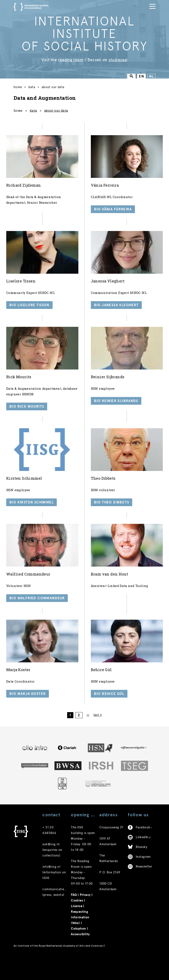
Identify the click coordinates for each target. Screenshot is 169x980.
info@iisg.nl (51, 878)
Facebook (144, 838)
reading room (71, 60)
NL (151, 76)
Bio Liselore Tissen (29, 309)
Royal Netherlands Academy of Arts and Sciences (72, 957)
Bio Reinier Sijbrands (116, 406)
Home (18, 87)
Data (33, 87)
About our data (56, 87)
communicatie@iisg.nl (59, 900)
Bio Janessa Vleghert (116, 309)
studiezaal (118, 60)
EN (141, 76)
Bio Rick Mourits (27, 411)
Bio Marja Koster (28, 703)
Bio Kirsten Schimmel (31, 509)
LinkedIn (143, 848)
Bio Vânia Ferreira (113, 212)
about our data (56, 112)
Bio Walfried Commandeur (37, 606)
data (33, 112)
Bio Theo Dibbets (112, 509)
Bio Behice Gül (109, 703)
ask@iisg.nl (51, 855)
